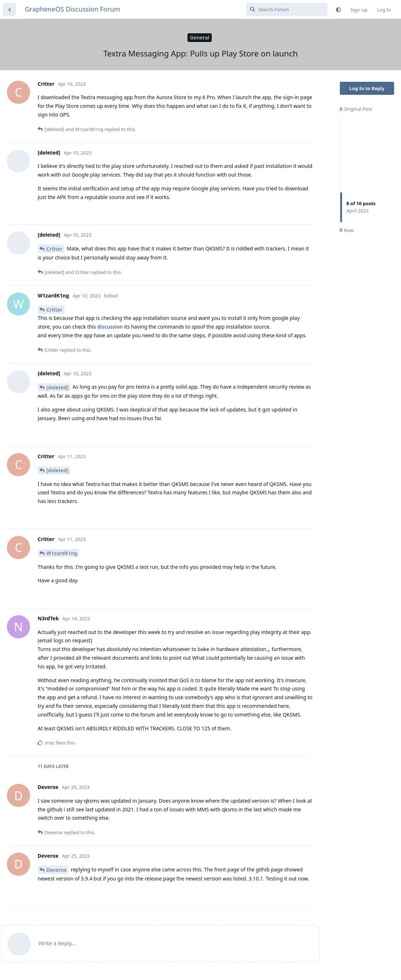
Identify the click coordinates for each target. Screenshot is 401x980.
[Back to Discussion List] (9, 9)
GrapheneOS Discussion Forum (73, 9)
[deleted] (57, 387)
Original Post (356, 109)
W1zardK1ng (62, 553)
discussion (111, 327)
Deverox (56, 870)
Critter (54, 249)
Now (347, 230)
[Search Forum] (287, 9)
